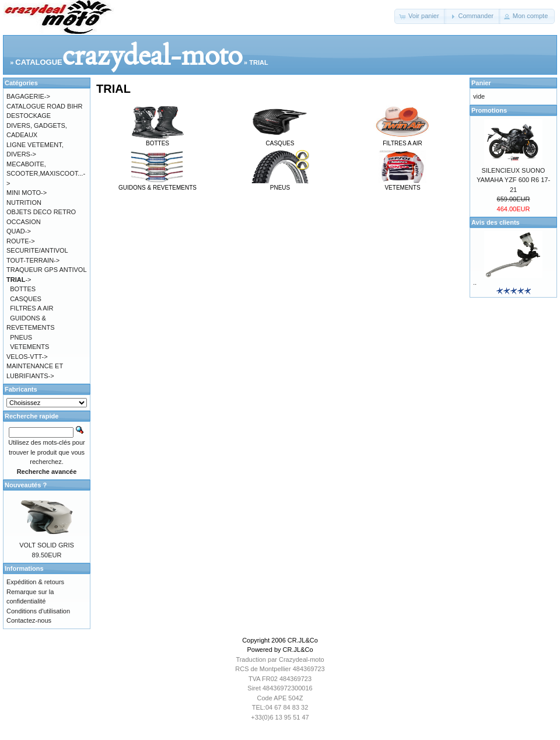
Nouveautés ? (26, 485)
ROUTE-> (21, 241)
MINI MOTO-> (27, 193)
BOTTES (157, 140)
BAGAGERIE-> (28, 96)
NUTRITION (24, 203)
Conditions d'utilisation (38, 611)
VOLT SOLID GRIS (47, 545)
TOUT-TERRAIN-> (33, 260)
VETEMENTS (402, 184)
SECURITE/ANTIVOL (37, 250)
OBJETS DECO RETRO (41, 212)
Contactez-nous (29, 620)
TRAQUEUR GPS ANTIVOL (47, 270)
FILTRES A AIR (402, 140)
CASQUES (280, 140)
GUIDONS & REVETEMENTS (157, 184)
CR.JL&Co (303, 640)
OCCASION (24, 222)
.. (475, 282)
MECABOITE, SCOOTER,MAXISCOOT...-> (46, 174)
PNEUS (280, 184)
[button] (420, 16)
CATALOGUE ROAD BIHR (44, 106)
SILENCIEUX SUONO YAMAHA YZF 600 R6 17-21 (513, 180)
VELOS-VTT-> (27, 357)
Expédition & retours (35, 582)
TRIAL (258, 62)
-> (19, 280)
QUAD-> (19, 231)
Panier (481, 83)
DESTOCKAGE (29, 116)
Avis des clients (496, 222)
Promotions (489, 110)
